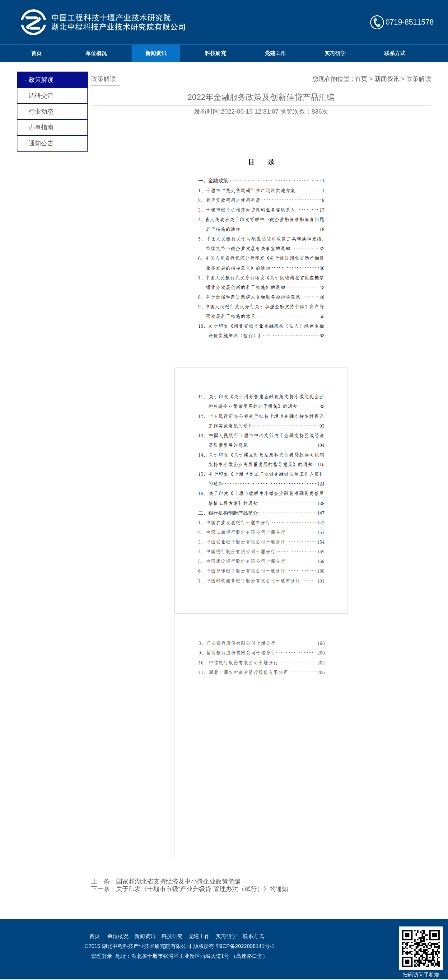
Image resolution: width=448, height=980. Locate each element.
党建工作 (275, 53)
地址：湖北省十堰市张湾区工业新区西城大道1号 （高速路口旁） (192, 956)
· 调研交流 (39, 96)
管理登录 (102, 956)
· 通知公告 (39, 143)
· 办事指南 (39, 127)
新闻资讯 (156, 53)
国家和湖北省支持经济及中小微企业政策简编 (178, 881)
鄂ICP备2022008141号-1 (245, 946)
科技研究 (216, 53)
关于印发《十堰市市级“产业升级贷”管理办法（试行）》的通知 (202, 889)
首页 (36, 53)
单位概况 (96, 53)
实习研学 (335, 53)
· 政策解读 (39, 80)
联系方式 (395, 53)
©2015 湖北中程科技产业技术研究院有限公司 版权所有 (149, 946)
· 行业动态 (39, 111)
